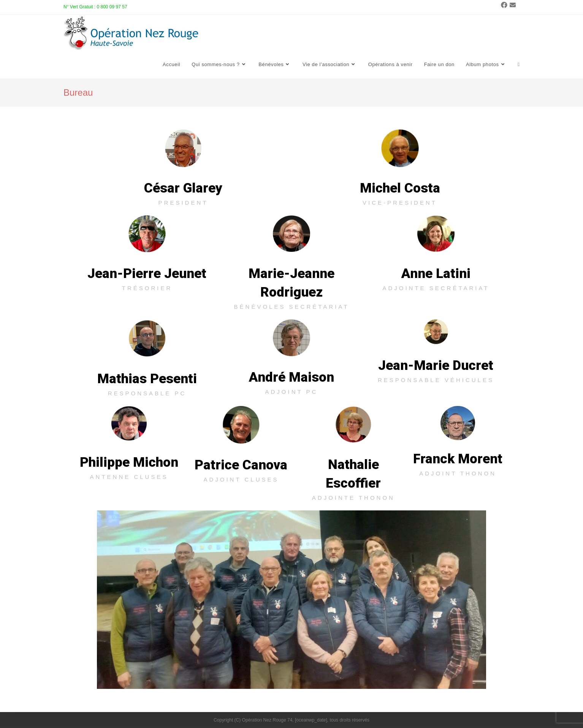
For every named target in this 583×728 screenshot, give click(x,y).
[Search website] (519, 65)
